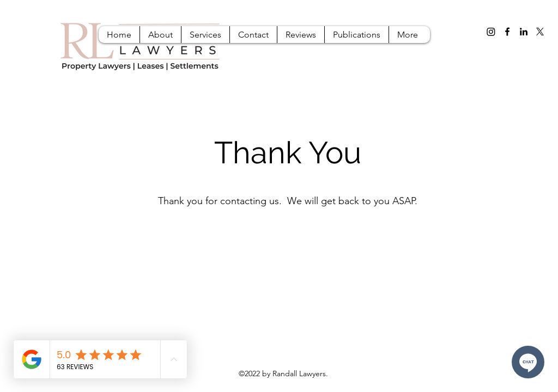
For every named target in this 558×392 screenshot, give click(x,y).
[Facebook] (507, 32)
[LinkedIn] (524, 32)
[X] (540, 32)
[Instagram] (491, 32)
